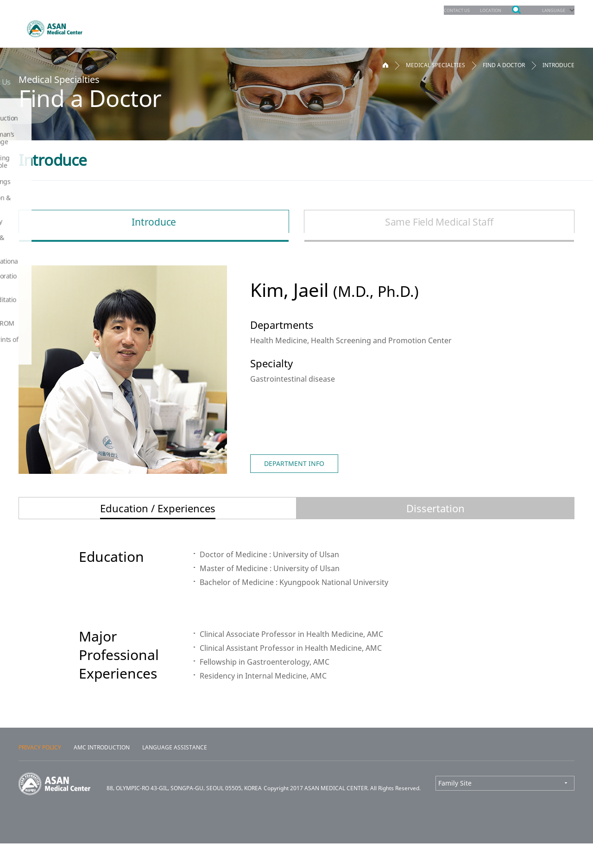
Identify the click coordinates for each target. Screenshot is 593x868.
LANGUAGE (550, 10)
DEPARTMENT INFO (294, 463)
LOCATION (480, 10)
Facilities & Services (452, 28)
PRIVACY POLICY (40, 772)
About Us (530, 28)
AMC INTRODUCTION (102, 772)
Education (372, 28)
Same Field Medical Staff (440, 222)
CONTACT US (439, 10)
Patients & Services (293, 28)
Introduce (153, 222)
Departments (128, 28)
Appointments (205, 28)
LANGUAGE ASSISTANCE (175, 772)
